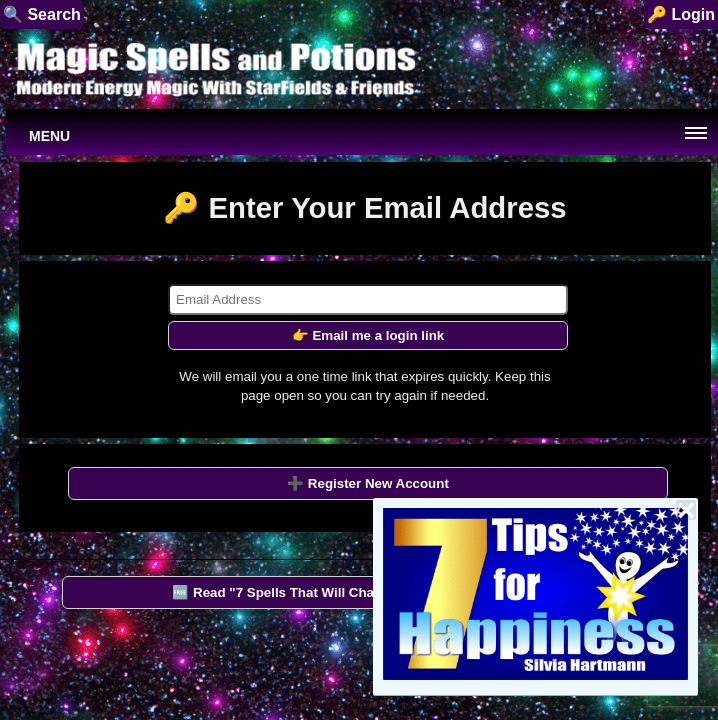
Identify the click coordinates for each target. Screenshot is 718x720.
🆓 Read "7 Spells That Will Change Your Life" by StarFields (361, 592)
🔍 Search (42, 14)
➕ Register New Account (368, 483)
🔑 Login (681, 14)
